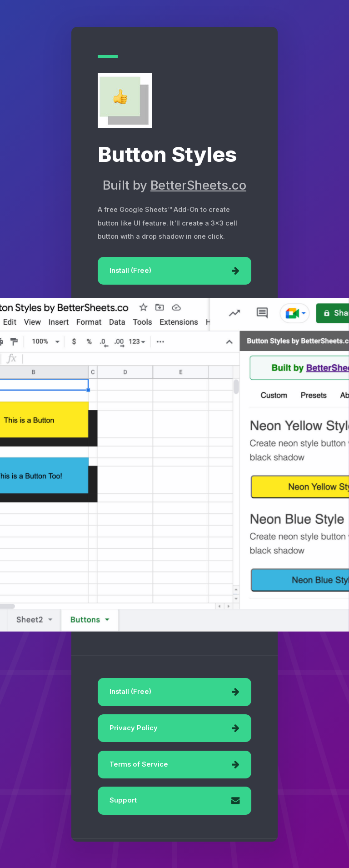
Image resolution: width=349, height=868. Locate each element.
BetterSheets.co (198, 186)
